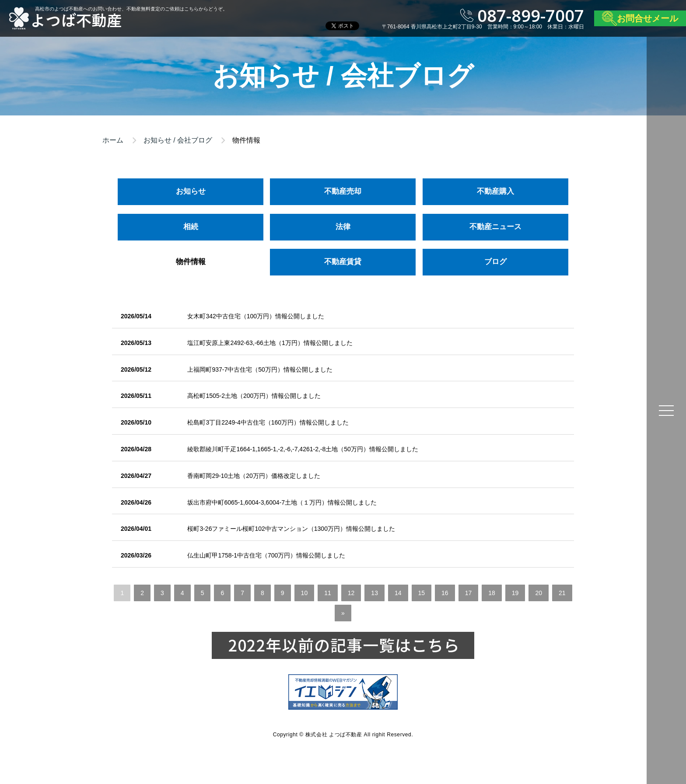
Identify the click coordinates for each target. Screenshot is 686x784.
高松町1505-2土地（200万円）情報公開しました (254, 396)
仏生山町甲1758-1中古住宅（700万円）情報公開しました (266, 555)
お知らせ (191, 191)
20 (539, 593)
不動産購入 (495, 191)
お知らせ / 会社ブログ (178, 140)
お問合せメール (647, 18)
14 (398, 593)
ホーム (113, 140)
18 (492, 593)
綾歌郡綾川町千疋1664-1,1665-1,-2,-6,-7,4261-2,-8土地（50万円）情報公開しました (303, 449)
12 (351, 593)
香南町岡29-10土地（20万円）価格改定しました (254, 476)
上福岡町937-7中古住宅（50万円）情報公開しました (260, 369)
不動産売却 (343, 191)
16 (445, 593)
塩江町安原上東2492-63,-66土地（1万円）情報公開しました (270, 343)
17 (469, 593)
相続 (191, 227)
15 (422, 593)
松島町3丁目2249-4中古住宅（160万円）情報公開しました (268, 422)
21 (562, 593)
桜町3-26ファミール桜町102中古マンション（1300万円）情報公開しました (291, 529)
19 (515, 593)
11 (328, 593)
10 (304, 593)
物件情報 (191, 262)
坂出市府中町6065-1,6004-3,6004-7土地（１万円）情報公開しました (282, 502)
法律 (343, 227)
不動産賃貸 (343, 262)
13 (374, 593)
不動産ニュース (495, 227)
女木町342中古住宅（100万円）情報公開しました (256, 316)
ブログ (495, 262)
